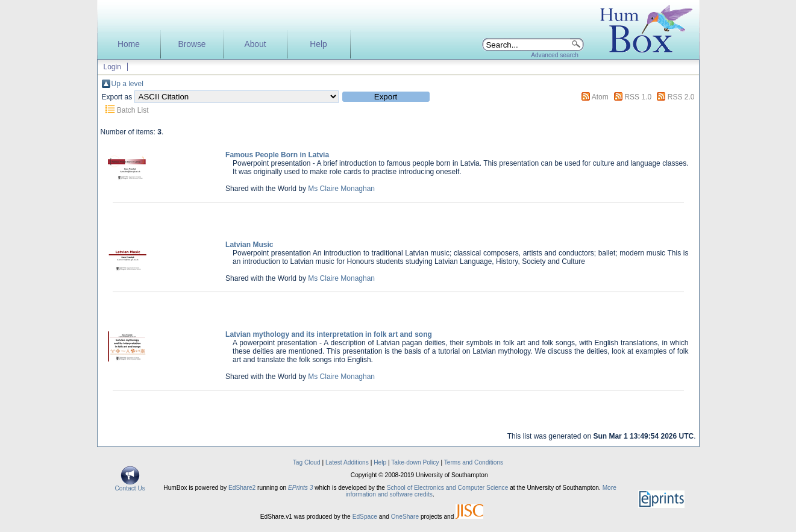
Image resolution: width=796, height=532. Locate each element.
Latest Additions (347, 462)
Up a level (127, 84)
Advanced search (555, 55)
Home (129, 44)
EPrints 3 (300, 488)
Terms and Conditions (474, 462)
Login (112, 67)
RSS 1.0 (638, 97)
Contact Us (130, 486)
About (255, 44)
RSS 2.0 (681, 97)
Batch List (133, 110)
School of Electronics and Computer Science (448, 488)
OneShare (405, 517)
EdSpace (365, 517)
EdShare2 (242, 488)
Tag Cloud (307, 462)
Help (318, 44)
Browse (192, 44)
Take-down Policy (415, 462)
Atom (600, 97)
